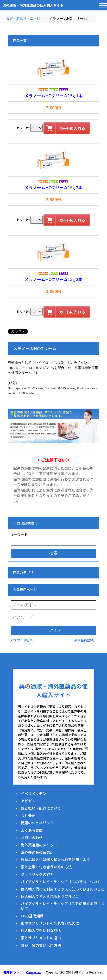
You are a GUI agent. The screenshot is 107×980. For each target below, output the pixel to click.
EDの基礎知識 (32, 916)
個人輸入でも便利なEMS (41, 930)
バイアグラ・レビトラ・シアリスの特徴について (61, 882)
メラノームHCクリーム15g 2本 (53, 187)
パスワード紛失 (22, 640)
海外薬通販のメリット (39, 845)
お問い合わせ (32, 838)
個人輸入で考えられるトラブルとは (50, 896)
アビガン (28, 801)
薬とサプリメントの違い (41, 938)
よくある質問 (32, 830)
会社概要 (28, 815)
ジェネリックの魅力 (37, 874)
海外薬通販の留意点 (37, 852)
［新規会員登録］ (84, 640)
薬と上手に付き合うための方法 (46, 867)
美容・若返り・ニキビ (23, 18)
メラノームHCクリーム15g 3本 (53, 279)
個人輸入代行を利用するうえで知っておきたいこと (63, 889)
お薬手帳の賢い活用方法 (41, 945)
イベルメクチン (34, 793)
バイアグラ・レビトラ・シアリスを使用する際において (63, 906)
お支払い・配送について (41, 808)
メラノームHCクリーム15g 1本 (53, 95)
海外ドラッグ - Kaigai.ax (22, 972)
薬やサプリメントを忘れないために (50, 923)
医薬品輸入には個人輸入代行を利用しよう (55, 859)
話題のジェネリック (37, 823)
